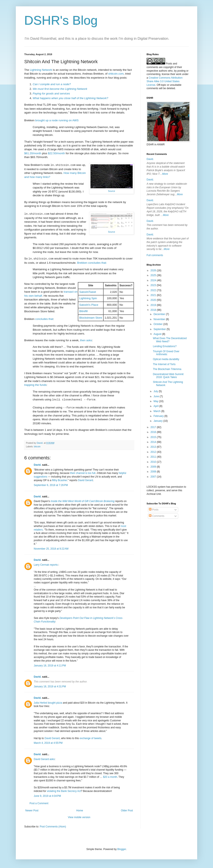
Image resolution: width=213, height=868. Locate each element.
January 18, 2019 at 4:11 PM (50, 666)
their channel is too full (83, 473)
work (179, 74)
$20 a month (110, 777)
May (156, 401)
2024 (154, 280)
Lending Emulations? (165, 346)
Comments (157, 516)
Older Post (127, 811)
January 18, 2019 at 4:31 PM (50, 686)
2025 (154, 275)
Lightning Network (41, 70)
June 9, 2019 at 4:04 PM (47, 796)
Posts (154, 510)
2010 (154, 462)
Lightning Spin (88, 298)
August (158, 334)
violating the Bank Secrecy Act (64, 791)
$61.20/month (33, 153)
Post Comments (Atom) (53, 827)
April (156, 406)
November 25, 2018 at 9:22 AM (51, 549)
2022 (154, 290)
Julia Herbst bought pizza (48, 703)
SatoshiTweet (88, 292)
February (159, 416)
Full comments (155, 255)
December (160, 314)
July (156, 391)
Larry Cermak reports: (46, 565)
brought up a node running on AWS (57, 120)
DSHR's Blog (61, 20)
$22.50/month (56, 153)
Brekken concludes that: (92, 263)
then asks (86, 340)
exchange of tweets (90, 738)
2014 (154, 442)
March (157, 411)
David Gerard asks (44, 759)
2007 (154, 477)
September (160, 329)
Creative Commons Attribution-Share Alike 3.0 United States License (165, 81)
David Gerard (85, 480)
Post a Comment (39, 803)
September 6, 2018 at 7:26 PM (51, 485)
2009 (154, 467)
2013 (154, 447)
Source (111, 191)
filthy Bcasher (59, 480)
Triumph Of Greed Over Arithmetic (166, 353)
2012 (154, 452)
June (157, 396)
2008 (154, 472)
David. (38, 465)
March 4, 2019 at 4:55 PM (48, 743)
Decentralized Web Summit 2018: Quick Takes (168, 376)
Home (80, 811)
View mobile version (79, 817)
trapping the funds (35, 385)
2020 (154, 300)
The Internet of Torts (164, 364)
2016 (154, 432)
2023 (154, 285)
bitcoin (37, 446)
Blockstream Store (91, 318)
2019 (154, 305)
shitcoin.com (116, 74)
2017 (154, 427)
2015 (154, 437)
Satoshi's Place (89, 305)
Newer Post (32, 811)
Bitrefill (84, 311)
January (158, 421)
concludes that (44, 319)
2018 (154, 310)
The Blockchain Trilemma (167, 369)
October (158, 324)
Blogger (122, 849)
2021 (154, 295)
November (160, 319)
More (165, 174)
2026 (154, 270)
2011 (154, 457)
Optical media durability (166, 359)
